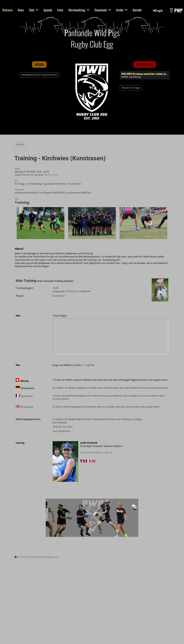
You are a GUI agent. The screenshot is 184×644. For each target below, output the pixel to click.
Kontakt (137, 10)
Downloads (103, 10)
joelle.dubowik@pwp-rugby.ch (97, 452)
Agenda (48, 10)
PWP (178, 10)
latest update (145, 64)
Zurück (20, 144)
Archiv (122, 10)
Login (158, 10)
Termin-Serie (51, 175)
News (21, 10)
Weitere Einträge (131, 88)
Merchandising (79, 10)
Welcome (7, 10)
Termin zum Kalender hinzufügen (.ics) (38, 557)
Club (34, 10)
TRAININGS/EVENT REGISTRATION (39, 75)
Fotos (60, 10)
